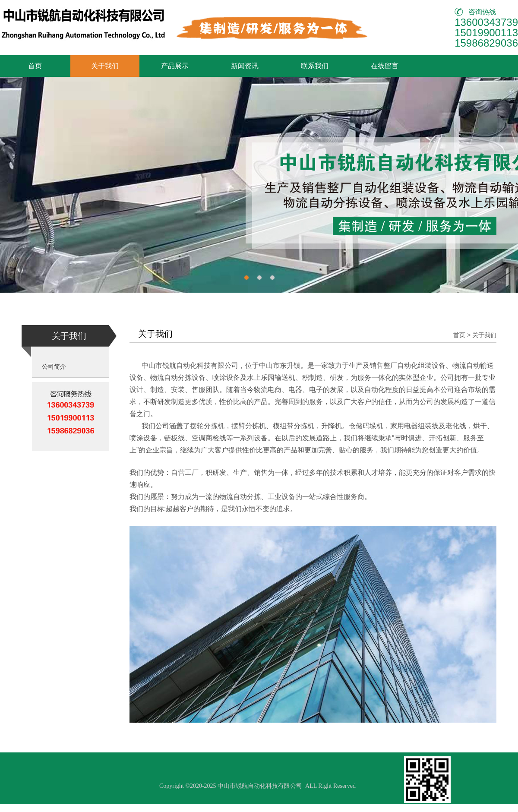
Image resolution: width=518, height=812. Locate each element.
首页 (35, 66)
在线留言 (385, 66)
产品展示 (175, 66)
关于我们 (105, 66)
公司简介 (54, 367)
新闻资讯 (245, 66)
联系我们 (315, 66)
